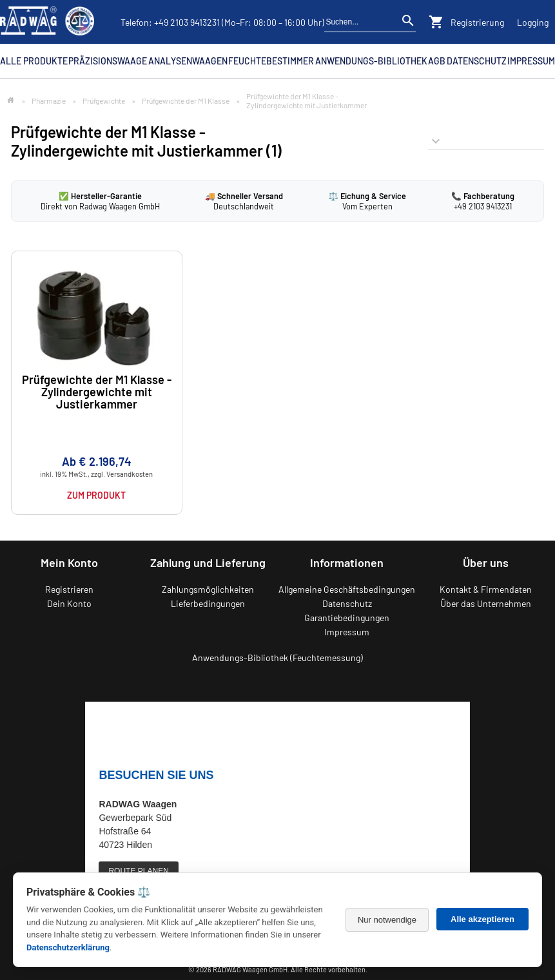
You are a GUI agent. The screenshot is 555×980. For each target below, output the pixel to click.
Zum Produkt (96, 495)
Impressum (531, 61)
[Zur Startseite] (11, 101)
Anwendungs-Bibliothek (371, 61)
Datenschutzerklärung (68, 947)
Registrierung (477, 22)
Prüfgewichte (104, 101)
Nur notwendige (387, 920)
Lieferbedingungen (208, 603)
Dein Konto (69, 603)
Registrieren (69, 589)
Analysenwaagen (188, 61)
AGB (437, 61)
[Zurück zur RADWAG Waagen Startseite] (47, 22)
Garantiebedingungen (347, 618)
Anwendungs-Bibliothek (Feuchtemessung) (277, 658)
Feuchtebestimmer (271, 61)
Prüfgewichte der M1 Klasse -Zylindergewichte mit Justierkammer (97, 392)
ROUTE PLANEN (138, 871)
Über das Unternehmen (486, 603)
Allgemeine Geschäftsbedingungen (347, 589)
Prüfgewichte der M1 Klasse (186, 101)
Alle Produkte (34, 61)
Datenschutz (477, 61)
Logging (533, 22)
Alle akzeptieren (482, 919)
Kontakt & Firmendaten (486, 589)
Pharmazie (49, 101)
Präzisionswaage (108, 61)
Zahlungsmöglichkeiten (208, 589)
